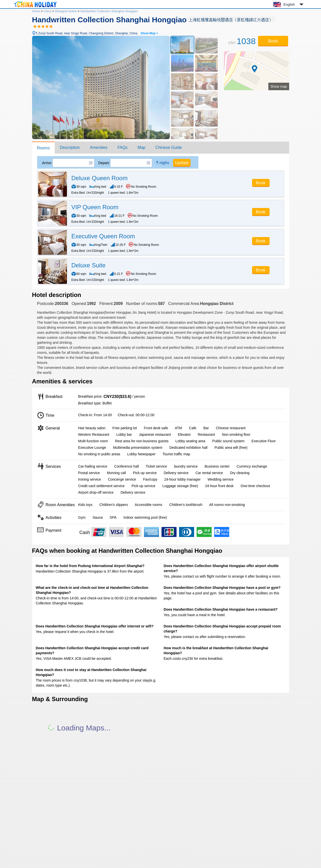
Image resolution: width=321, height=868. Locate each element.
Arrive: (47, 163)
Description (70, 147)
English (289, 5)
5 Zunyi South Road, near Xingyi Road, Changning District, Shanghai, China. (97, 33)
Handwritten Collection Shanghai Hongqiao (109, 11)
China (47, 11)
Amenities (99, 147)
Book (273, 41)
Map (141, 147)
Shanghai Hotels (66, 11)
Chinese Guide (169, 147)
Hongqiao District (217, 304)
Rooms (44, 148)
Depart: (104, 163)
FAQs (122, 147)
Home (36, 11)
